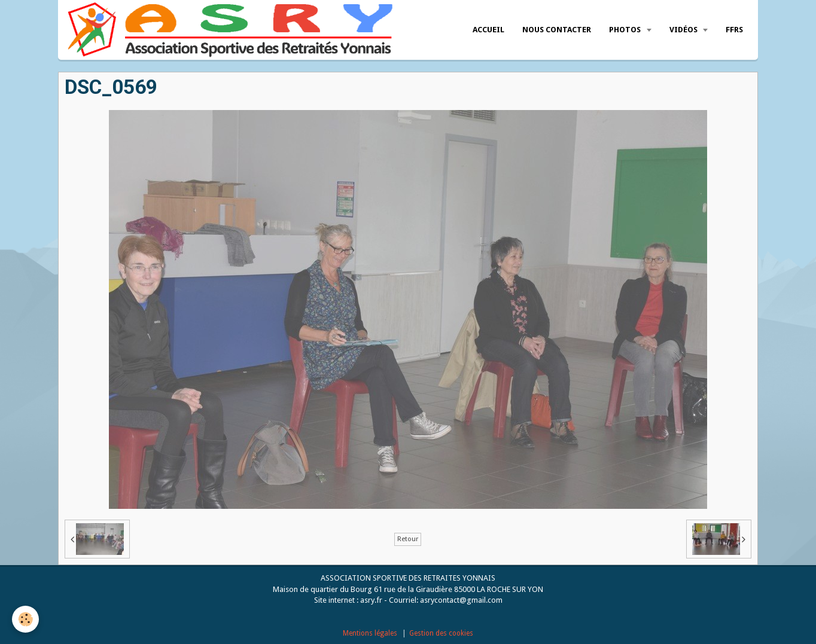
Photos (626, 30)
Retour (408, 539)
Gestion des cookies (441, 633)
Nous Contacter (557, 30)
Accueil (488, 30)
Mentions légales (370, 633)
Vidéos (684, 30)
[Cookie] (25, 619)
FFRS (734, 30)
